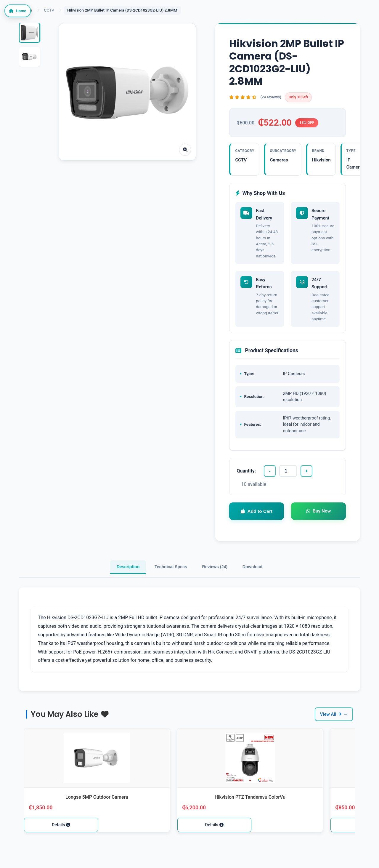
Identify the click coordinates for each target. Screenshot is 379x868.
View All (331, 731)
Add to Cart (257, 522)
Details (61, 841)
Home (23, 15)
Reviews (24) (223, 581)
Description (106, 581)
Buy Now (318, 522)
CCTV (49, 10)
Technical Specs (164, 581)
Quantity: (246, 481)
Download (274, 581)
